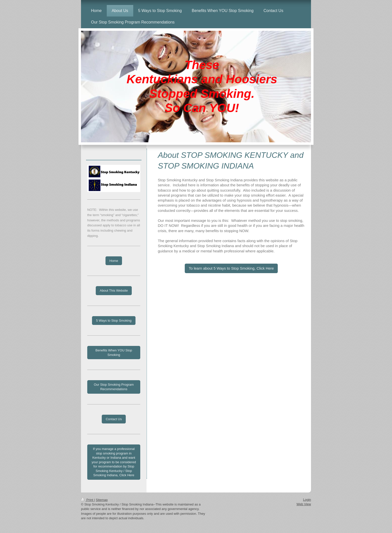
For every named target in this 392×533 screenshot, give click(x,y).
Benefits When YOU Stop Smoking (114, 353)
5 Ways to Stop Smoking (114, 321)
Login (307, 500)
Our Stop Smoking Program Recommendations (114, 387)
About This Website (114, 291)
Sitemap (102, 500)
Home (114, 261)
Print (87, 500)
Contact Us (114, 419)
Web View (304, 504)
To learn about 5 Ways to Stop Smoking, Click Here (231, 268)
